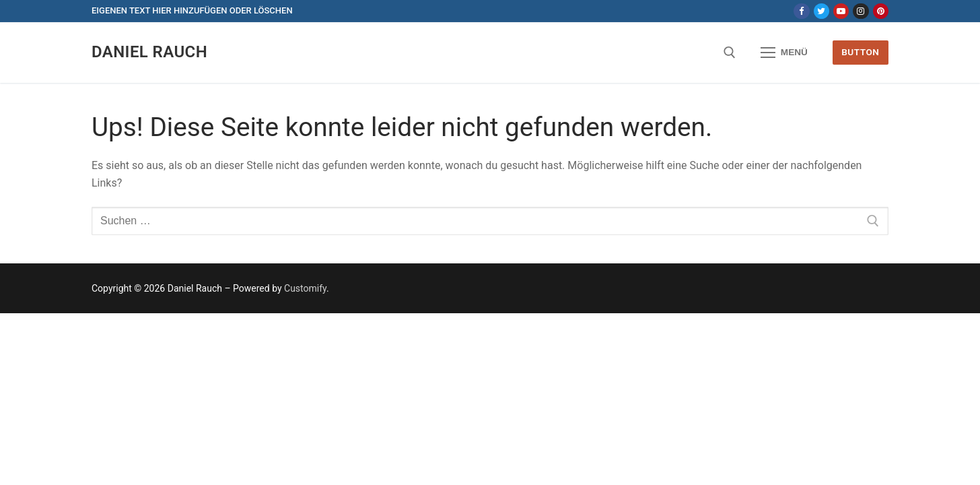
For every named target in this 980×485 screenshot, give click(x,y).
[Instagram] (861, 11)
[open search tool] (730, 53)
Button (860, 52)
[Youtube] (841, 11)
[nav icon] (784, 53)
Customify (305, 288)
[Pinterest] (881, 11)
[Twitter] (821, 11)
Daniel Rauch (149, 52)
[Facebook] (801, 11)
